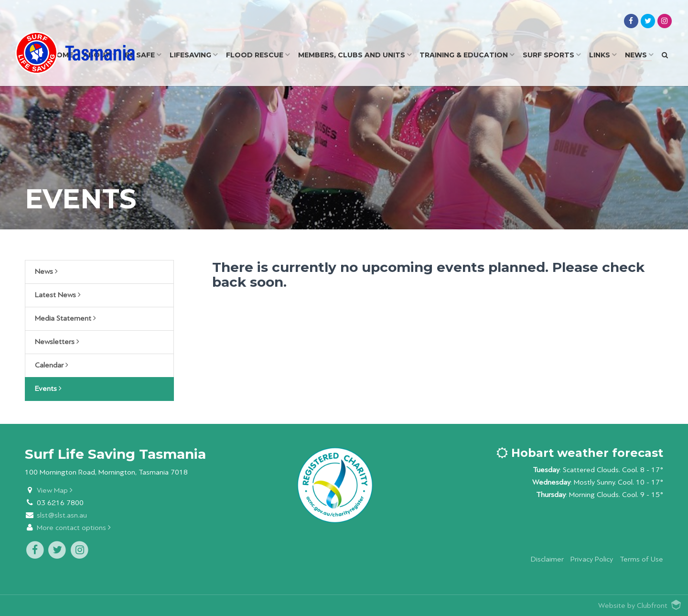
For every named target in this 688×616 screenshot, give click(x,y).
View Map (55, 491)
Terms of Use (641, 559)
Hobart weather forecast (580, 453)
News (46, 271)
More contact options (74, 528)
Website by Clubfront (633, 606)
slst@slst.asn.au (62, 515)
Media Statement (65, 318)
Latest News (58, 295)
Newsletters (57, 342)
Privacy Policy (592, 559)
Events (48, 389)
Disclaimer (547, 559)
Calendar (52, 365)
